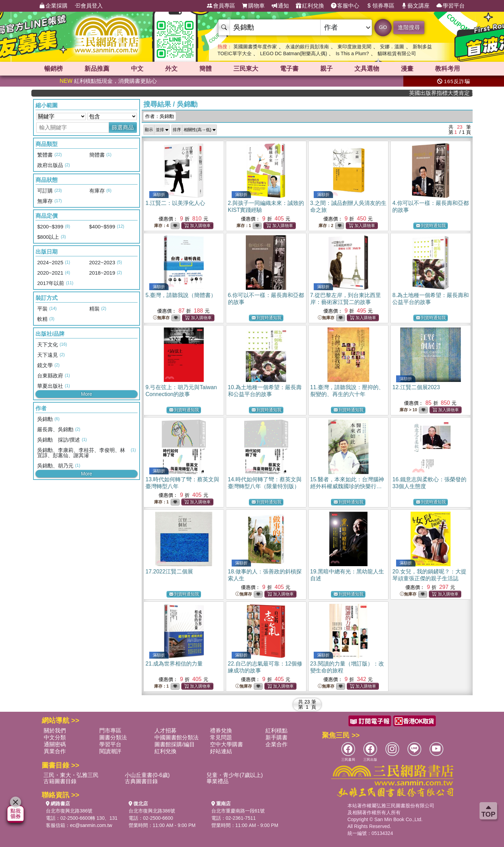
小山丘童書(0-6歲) (147, 775)
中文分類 (55, 737)
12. (416, 387)
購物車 (253, 6)
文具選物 (367, 69)
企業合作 (276, 744)
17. (169, 572)
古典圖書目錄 (141, 781)
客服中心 (345, 6)
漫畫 (407, 69)
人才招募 (165, 731)
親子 (326, 69)
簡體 (205, 69)
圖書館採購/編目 (174, 744)
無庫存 (161, 318)
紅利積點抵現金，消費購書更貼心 (108, 81)
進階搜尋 (409, 27)
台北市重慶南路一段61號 (238, 811)
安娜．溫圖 (392, 47)
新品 (97, 69)
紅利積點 (276, 731)
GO (383, 27)
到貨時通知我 (431, 226)
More (87, 394)
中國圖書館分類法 (177, 737)
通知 (280, 6)
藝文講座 (415, 6)
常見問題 (221, 737)
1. (175, 203)
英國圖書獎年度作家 (255, 47)
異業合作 (55, 751)
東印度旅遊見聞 (354, 47)
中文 (137, 69)
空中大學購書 (226, 744)
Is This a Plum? (352, 53)
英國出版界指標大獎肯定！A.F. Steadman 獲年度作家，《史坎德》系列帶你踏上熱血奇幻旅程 (449, 93)
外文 (171, 69)
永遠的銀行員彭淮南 (307, 47)
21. (174, 664)
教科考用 (447, 69)
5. (181, 295)
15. (347, 486)
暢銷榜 (53, 69)
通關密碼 (55, 744)
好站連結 (221, 751)
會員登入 (89, 6)
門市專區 (110, 731)
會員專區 (221, 6)
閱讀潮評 (110, 751)
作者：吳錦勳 (160, 116)
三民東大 (246, 69)
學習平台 (451, 6)
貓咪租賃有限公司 (397, 53)
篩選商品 (123, 127)
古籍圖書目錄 (60, 781)
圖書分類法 (113, 737)
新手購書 (276, 737)
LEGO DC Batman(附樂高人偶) (293, 53)
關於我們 (55, 731)
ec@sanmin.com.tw (91, 825)
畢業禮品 (218, 781)
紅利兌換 (310, 6)
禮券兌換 (221, 731)
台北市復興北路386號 (69, 811)
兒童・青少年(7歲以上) (235, 775)
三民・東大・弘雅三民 (71, 775)
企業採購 (53, 6)
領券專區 (380, 6)
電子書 (289, 69)
